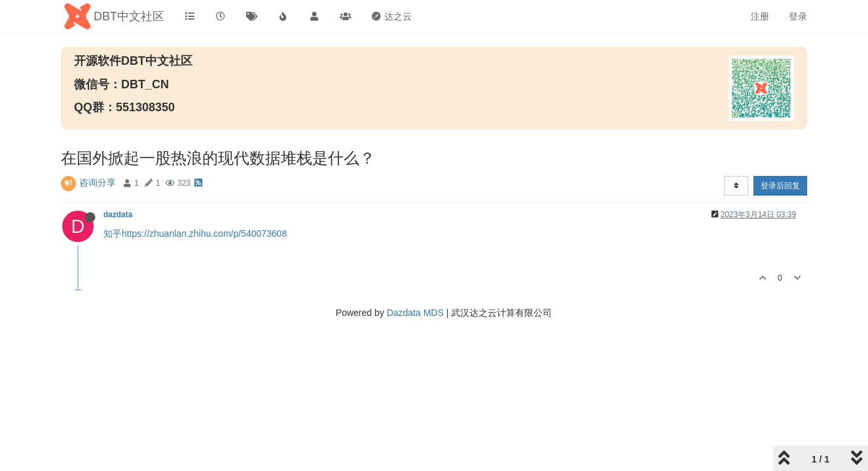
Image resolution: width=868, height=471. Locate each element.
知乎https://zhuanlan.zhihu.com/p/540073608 (195, 234)
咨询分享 (98, 183)
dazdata (118, 215)
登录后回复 (780, 186)
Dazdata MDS (415, 313)
